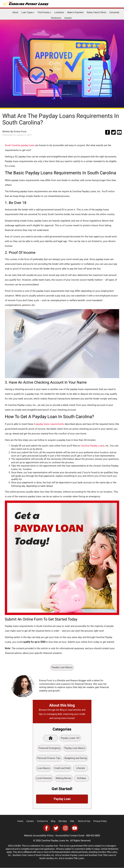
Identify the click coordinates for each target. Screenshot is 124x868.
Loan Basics (44, 768)
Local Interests (44, 778)
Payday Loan (62, 799)
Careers (68, 18)
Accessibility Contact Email (70, 836)
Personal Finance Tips (49, 758)
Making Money (64, 778)
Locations (59, 12)
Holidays (82, 778)
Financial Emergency (50, 748)
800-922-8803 (93, 836)
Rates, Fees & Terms (96, 12)
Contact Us (42, 821)
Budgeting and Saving (76, 758)
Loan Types (28, 12)
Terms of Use (84, 821)
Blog (53, 821)
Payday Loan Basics (62, 667)
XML (72, 821)
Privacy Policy (100, 821)
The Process (44, 12)
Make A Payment (75, 12)
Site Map (63, 821)
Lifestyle (81, 768)
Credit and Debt (62, 768)
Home (20, 821)
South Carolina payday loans (20, 145)
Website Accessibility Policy (39, 836)
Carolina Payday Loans (93, 445)
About (15, 12)
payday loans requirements (50, 424)
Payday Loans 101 (70, 738)
